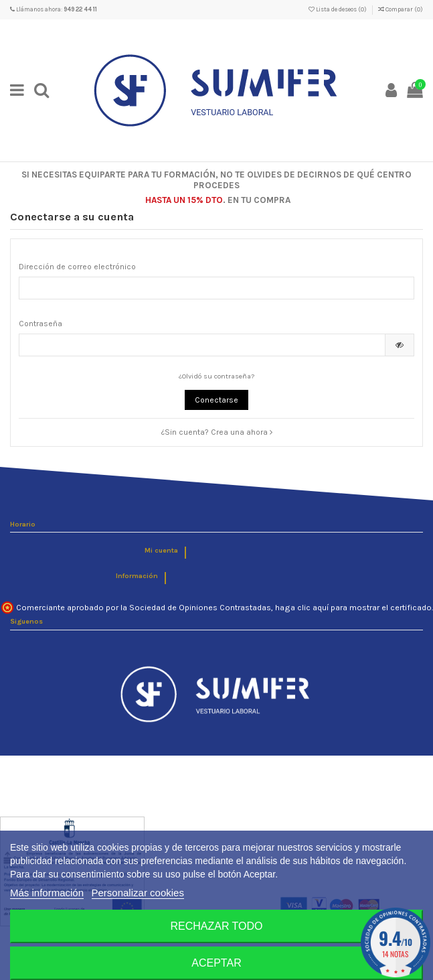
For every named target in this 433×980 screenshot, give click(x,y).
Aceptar (216, 963)
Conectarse (216, 400)
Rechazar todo (216, 926)
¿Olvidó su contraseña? (216, 376)
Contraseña (40, 324)
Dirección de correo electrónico (77, 267)
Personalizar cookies (138, 893)
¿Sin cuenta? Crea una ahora (217, 432)
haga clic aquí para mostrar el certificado (353, 608)
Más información (47, 893)
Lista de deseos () (338, 9)
